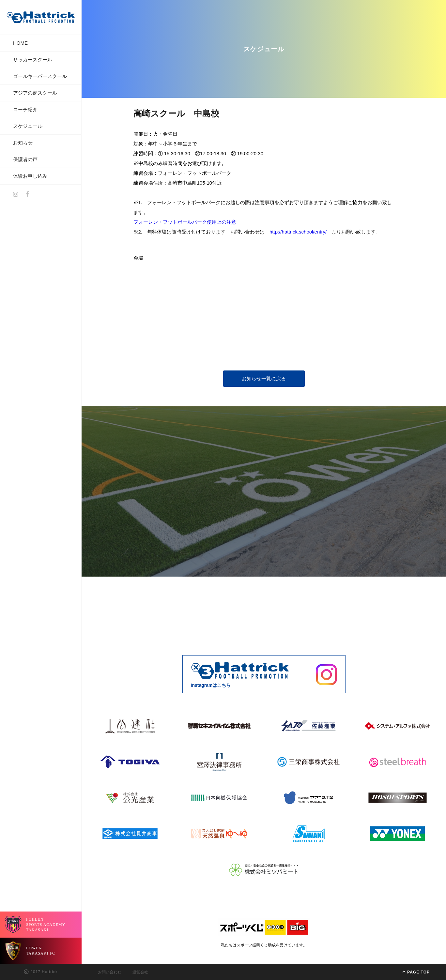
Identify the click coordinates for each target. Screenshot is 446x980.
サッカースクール (33, 60)
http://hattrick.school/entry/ (298, 232)
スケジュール (28, 126)
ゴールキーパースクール (40, 76)
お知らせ (23, 143)
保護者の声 (25, 159)
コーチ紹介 (25, 109)
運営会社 (140, 972)
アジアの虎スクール (35, 93)
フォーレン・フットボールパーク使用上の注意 (185, 222)
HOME (20, 43)
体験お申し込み (30, 176)
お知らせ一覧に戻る (264, 378)
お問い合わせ (110, 972)
